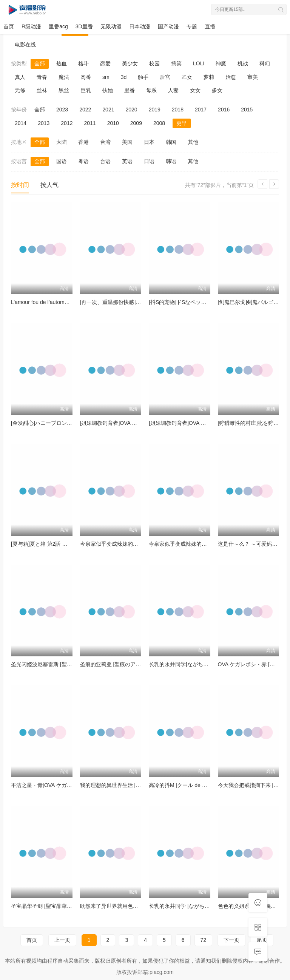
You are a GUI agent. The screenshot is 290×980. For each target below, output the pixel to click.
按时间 (20, 185)
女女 (195, 90)
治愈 (231, 77)
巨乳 (86, 90)
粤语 (83, 161)
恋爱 (105, 63)
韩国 (171, 142)
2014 (21, 123)
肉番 (86, 77)
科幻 (265, 63)
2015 (247, 110)
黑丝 (64, 90)
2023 (62, 110)
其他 (193, 142)
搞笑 (176, 63)
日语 (149, 161)
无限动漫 (111, 26)
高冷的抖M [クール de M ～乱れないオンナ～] (203, 785)
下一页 (231, 940)
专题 (192, 26)
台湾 (105, 142)
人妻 (173, 90)
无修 (20, 90)
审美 (253, 77)
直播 (210, 26)
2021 (108, 110)
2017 (201, 110)
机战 (243, 63)
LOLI (199, 63)
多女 (217, 90)
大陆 (62, 142)
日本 (149, 142)
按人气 (49, 185)
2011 (90, 123)
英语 (127, 161)
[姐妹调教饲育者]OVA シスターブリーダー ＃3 (203, 423)
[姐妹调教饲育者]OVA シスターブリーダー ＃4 (135, 423)
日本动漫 (140, 26)
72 (204, 940)
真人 (20, 77)
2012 (67, 123)
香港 (83, 142)
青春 (42, 77)
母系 (151, 90)
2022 (85, 110)
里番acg (58, 26)
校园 (154, 63)
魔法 (64, 77)
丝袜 (42, 90)
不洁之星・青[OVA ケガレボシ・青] (53, 785)
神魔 (221, 63)
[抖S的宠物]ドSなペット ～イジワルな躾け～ (202, 302)
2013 (44, 123)
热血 (62, 63)
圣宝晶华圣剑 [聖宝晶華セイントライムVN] (62, 906)
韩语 (171, 161)
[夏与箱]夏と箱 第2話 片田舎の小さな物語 (60, 544)
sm (106, 77)
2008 (159, 123)
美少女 (130, 63)
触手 (143, 77)
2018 (178, 110)
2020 (131, 110)
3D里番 (84, 26)
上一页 (62, 940)
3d (124, 77)
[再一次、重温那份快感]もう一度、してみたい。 (137, 302)
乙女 (187, 77)
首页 (9, 26)
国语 (62, 161)
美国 (127, 142)
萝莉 (209, 77)
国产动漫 (168, 26)
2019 (155, 110)
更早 (182, 123)
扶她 (108, 90)
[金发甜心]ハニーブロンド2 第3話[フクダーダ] (65, 423)
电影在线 (25, 45)
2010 (113, 123)
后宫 (165, 77)
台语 (105, 161)
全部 (40, 63)
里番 (130, 90)
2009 (136, 123)
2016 (224, 110)
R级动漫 (31, 26)
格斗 (83, 63)
